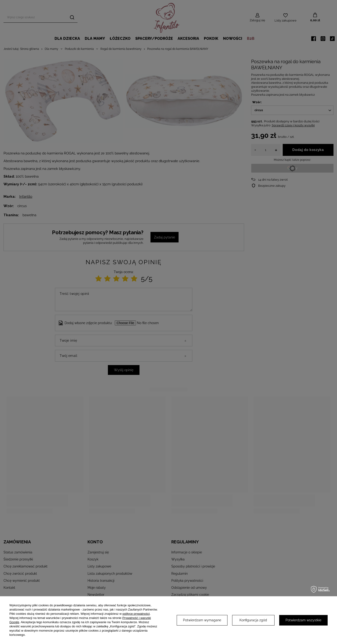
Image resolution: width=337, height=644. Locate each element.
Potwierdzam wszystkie (303, 620)
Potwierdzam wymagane (202, 620)
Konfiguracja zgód (253, 620)
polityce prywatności (136, 614)
